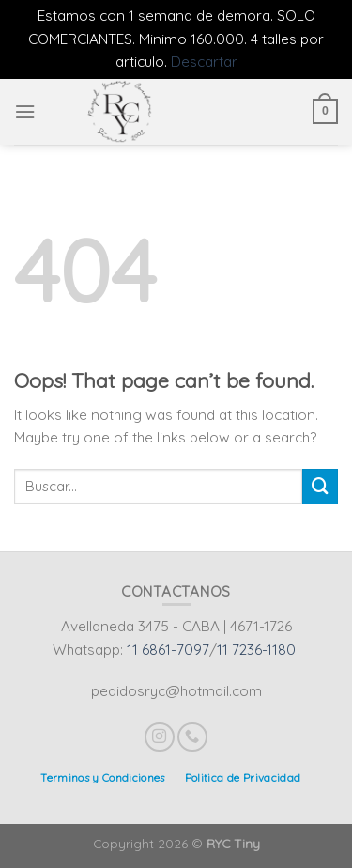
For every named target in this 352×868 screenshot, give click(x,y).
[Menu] (25, 112)
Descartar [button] (204, 62)
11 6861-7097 (168, 650)
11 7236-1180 (256, 650)
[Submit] (320, 487)
